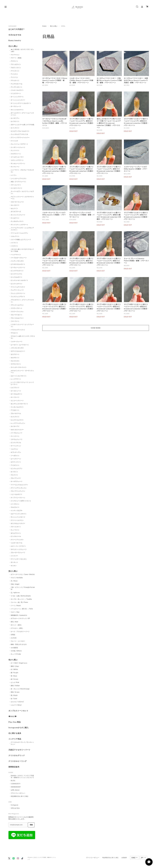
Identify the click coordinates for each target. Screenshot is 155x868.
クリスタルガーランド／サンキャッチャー (22, 743)
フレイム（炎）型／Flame (19, 602)
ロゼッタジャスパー (17, 430)
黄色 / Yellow (15, 686)
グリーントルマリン (17, 520)
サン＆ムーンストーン (18, 163)
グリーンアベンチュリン (19, 488)
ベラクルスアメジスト (18, 330)
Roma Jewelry (15, 40)
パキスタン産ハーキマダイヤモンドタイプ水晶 (22, 250)
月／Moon (14, 581)
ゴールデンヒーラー (17, 157)
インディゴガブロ (17, 510)
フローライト (15, 321)
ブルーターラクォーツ (18, 552)
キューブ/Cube (16, 654)
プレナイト (14, 475)
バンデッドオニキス (17, 261)
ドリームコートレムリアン (19, 233)
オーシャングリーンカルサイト (21, 103)
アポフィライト (16, 68)
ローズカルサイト (17, 394)
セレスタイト (15, 205)
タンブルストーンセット (18, 711)
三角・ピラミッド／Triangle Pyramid (23, 588)
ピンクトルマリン (17, 284)
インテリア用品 (15, 739)
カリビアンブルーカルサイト (20, 131)
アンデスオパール (17, 84)
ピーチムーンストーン (18, 267)
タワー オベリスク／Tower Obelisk (23, 574)
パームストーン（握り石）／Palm (22, 609)
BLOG (13, 781)
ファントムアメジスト (18, 287)
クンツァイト (15, 150)
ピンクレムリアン (17, 468)
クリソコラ (14, 141)
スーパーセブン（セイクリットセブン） (22, 192)
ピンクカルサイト (17, 277)
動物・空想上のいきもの (19, 644)
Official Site (15, 808)
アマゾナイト (15, 71)
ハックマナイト (16, 254)
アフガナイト (15, 410)
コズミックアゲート (17, 160)
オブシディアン (16, 452)
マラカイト (14, 333)
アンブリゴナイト (17, 87)
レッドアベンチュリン (18, 423)
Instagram (15, 805)
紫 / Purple (15, 673)
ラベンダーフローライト (19, 367)
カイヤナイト (15, 121)
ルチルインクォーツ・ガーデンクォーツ (22, 372)
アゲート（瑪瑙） (17, 58)
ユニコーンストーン (17, 400)
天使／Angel (15, 584)
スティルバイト (16, 185)
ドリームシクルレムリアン (19, 485)
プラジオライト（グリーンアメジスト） (22, 301)
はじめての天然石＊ (17, 29)
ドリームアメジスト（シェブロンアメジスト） (22, 229)
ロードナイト (15, 397)
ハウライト (14, 246)
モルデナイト (15, 358)
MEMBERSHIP (16, 787)
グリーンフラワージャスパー (20, 137)
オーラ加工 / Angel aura (19, 663)
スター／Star (15, 612)
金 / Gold (14, 699)
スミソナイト (15, 436)
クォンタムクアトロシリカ (19, 134)
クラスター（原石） (17, 628)
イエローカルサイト (17, 90)
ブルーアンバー (16, 478)
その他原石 (14, 648)
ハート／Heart (16, 605)
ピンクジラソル (16, 442)
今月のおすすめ (15, 35)
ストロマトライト (17, 188)
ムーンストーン (16, 459)
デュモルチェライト (17, 221)
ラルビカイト (15, 507)
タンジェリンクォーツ (18, 215)
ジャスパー (14, 556)
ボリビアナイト (16, 533)
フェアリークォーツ (17, 290)
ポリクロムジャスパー (18, 523)
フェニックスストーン (18, 293)
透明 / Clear (15, 666)
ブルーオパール (16, 413)
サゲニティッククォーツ (19, 549)
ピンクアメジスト (17, 274)
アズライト (14, 61)
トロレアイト (15, 236)
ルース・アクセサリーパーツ (20, 631)
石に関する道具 (15, 733)
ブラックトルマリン (17, 305)
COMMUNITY (16, 784)
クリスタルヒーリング (18, 761)
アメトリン (14, 77)
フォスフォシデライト (18, 296)
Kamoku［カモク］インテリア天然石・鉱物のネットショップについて (22, 776)
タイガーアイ (15, 426)
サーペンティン (16, 446)
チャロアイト (15, 218)
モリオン (14, 565)
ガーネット (14, 562)
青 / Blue (14, 676)
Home (44, 26)
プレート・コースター (18, 641)
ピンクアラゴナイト (17, 271)
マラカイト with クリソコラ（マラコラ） (23, 337)
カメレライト (15, 417)
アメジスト (14, 74)
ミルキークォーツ (17, 341)
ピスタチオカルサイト (18, 264)
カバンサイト (15, 128)
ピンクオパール (16, 536)
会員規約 (124, 858)
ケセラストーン (16, 154)
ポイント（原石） (17, 625)
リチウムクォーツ (17, 439)
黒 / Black (14, 695)
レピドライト (15, 388)
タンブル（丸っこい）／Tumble (21, 599)
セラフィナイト (16, 462)
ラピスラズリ (15, 361)
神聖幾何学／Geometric (19, 615)
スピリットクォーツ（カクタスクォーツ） (22, 198)
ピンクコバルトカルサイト (19, 280)
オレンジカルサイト (17, 110)
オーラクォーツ (16, 106)
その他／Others (16, 651)
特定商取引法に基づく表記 (20, 796)
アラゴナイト (15, 80)
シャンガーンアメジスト (19, 178)
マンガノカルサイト (17, 407)
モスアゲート (15, 354)
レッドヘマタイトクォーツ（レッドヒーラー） (22, 383)
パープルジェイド (17, 433)
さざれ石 (14, 638)
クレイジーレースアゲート (19, 144)
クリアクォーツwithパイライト (21, 501)
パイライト (14, 243)
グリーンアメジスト (17, 540)
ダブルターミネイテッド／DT (20, 618)
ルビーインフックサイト (19, 514)
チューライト (15, 530)
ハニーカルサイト (17, 494)
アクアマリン (15, 55)
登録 (31, 825)
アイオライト (15, 465)
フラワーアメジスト (17, 311)
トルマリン (14, 449)
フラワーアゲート (17, 308)
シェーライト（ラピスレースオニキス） (22, 171)
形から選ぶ (54, 26)
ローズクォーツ (16, 391)
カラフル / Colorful (17, 702)
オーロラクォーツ (17, 481)
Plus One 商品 (15, 722)
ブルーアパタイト (17, 315)
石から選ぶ (13, 46)
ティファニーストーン (18, 498)
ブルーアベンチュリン (18, 491)
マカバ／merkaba (17, 578)
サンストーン (15, 167)
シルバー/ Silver (16, 705)
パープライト (15, 504)
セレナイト (14, 208)
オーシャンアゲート (17, 97)
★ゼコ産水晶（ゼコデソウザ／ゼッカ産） (22, 50)
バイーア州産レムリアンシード (21, 239)
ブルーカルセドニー (17, 318)
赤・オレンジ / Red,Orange (20, 689)
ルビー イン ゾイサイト (18, 546)
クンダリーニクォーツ (18, 147)
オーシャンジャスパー (18, 100)
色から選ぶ (13, 660)
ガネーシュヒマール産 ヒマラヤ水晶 (23, 125)
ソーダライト (15, 455)
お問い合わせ (15, 790)
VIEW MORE (96, 328)
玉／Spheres (15, 593)
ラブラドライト (16, 364)
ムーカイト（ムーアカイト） (20, 345)
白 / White (14, 669)
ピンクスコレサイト (17, 420)
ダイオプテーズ (16, 211)
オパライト (14, 472)
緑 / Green (15, 679)
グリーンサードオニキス (19, 559)
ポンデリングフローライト (19, 404)
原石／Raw (14, 622)
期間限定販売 (14, 767)
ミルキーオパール (17, 543)
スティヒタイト (16, 527)
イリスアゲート (16, 93)
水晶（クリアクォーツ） (19, 182)
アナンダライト (16, 64)
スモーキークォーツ (17, 202)
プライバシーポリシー (18, 793)
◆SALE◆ (13, 716)
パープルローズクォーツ (19, 258)
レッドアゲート (16, 379)
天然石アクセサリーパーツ (19, 750)
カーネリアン (15, 118)
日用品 (13, 635)
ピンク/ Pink (15, 682)
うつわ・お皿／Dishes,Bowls (21, 596)
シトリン (14, 175)
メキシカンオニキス (17, 348)
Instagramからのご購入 (19, 728)
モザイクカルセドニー (18, 351)
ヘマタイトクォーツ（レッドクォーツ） (22, 325)
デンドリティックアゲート (19, 225)
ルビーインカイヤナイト (19, 376)
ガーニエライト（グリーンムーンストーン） (22, 114)
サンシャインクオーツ (18, 517)
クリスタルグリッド (17, 755)
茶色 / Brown (15, 692)
